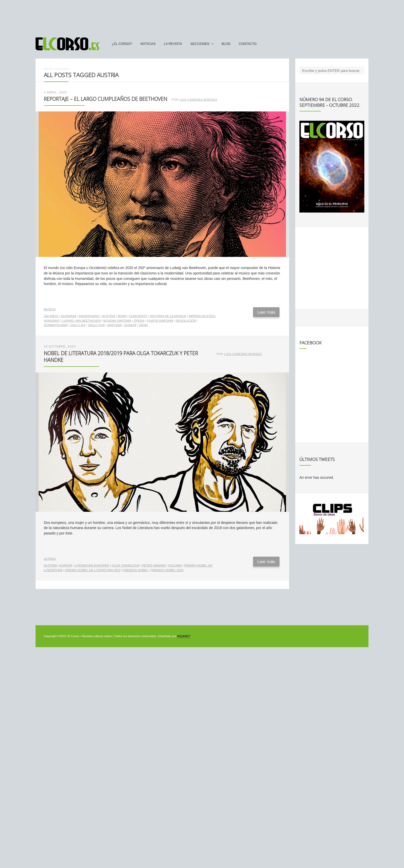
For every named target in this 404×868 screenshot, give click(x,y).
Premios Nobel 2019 (167, 570)
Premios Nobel (136, 570)
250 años (51, 316)
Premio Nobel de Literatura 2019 (93, 570)
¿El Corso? (122, 44)
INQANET (184, 636)
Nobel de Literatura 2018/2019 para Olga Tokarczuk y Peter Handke (121, 357)
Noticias (148, 44)
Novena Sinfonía (117, 321)
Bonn (122, 316)
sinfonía (114, 325)
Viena (143, 325)
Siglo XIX (78, 325)
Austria (109, 316)
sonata (130, 325)
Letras (50, 559)
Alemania (69, 316)
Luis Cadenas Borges (198, 100)
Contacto (248, 44)
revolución (186, 321)
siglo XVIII (96, 325)
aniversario (89, 316)
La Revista (173, 44)
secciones (200, 44)
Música (50, 309)
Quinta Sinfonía (160, 321)
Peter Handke (154, 565)
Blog (226, 44)
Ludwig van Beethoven (81, 321)
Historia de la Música (168, 316)
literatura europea (92, 565)
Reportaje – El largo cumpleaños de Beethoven (106, 99)
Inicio (48, 69)
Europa (66, 565)
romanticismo (56, 325)
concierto (138, 316)
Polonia (175, 565)
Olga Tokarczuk (125, 565)
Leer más (266, 312)
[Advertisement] (202, 16)
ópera (139, 321)
